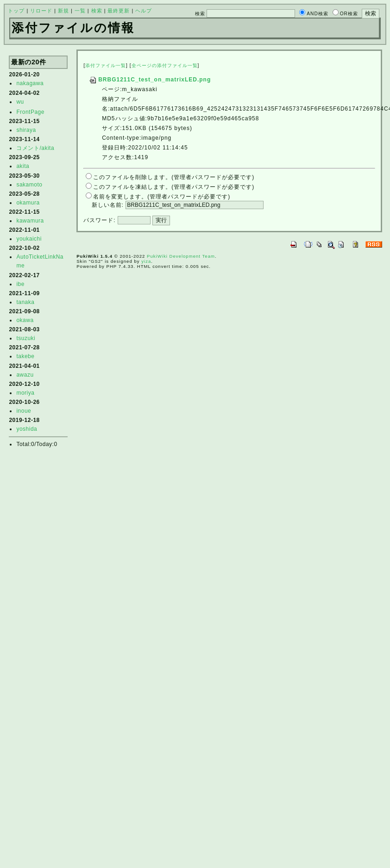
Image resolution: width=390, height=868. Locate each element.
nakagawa (30, 83)
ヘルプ (144, 11)
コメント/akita (35, 148)
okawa (25, 320)
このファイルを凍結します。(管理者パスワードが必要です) (174, 187)
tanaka (25, 302)
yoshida (27, 429)
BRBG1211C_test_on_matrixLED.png (150, 80)
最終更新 (119, 11)
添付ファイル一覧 (106, 65)
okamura (28, 203)
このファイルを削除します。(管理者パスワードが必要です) (174, 177)
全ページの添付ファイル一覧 (165, 65)
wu (20, 102)
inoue (24, 411)
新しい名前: (108, 205)
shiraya (26, 130)
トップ (16, 11)
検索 (97, 11)
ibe (20, 284)
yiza (146, 261)
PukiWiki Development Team (181, 256)
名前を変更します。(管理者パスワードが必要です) (162, 197)
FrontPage (30, 112)
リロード (41, 11)
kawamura (30, 221)
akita (23, 166)
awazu (25, 375)
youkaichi (29, 239)
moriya (25, 393)
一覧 (80, 11)
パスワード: (99, 220)
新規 (63, 11)
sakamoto (29, 185)
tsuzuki (26, 338)
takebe (25, 356)
